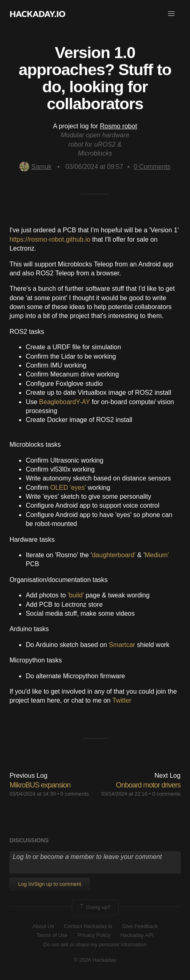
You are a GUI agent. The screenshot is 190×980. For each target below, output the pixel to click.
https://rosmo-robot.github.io (50, 239)
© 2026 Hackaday (95, 960)
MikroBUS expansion (40, 785)
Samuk (36, 167)
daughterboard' (113, 555)
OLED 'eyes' (68, 488)
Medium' (157, 555)
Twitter (122, 700)
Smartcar (122, 645)
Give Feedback (140, 926)
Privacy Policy (94, 935)
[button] (171, 14)
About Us (43, 926)
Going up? (95, 907)
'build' (76, 595)
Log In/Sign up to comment (49, 884)
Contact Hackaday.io (88, 926)
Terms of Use (52, 935)
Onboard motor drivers (148, 785)
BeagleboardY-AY (64, 402)
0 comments (75, 794)
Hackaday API (137, 935)
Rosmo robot (119, 126)
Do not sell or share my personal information (95, 944)
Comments (152, 167)
